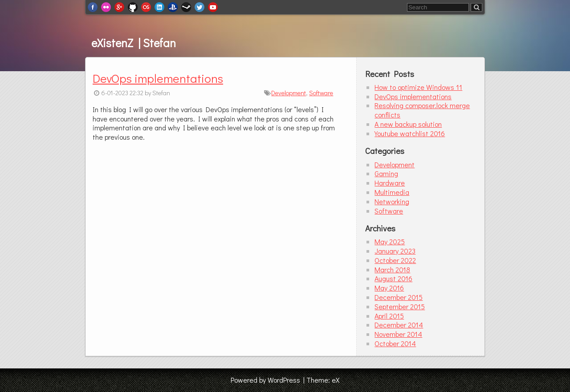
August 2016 (393, 278)
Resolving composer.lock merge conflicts (422, 110)
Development (289, 93)
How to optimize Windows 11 (418, 87)
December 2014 (399, 325)
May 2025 (390, 241)
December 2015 (399, 297)
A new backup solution (408, 124)
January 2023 (395, 251)
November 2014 (398, 334)
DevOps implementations (158, 78)
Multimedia (392, 192)
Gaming (386, 173)
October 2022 (395, 260)
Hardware (390, 183)
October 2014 (395, 343)
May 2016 (389, 288)
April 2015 (389, 316)
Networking (392, 201)
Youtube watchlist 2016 (410, 133)
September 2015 (400, 306)
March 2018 (392, 269)
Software (321, 93)
